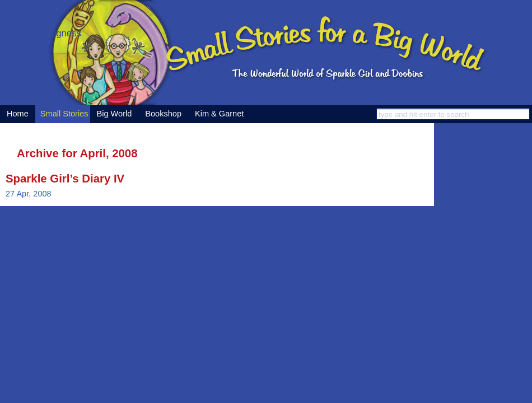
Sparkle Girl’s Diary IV (65, 179)
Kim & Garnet (219, 114)
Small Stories (64, 114)
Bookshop (163, 114)
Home (18, 114)
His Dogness (55, 33)
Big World (115, 114)
